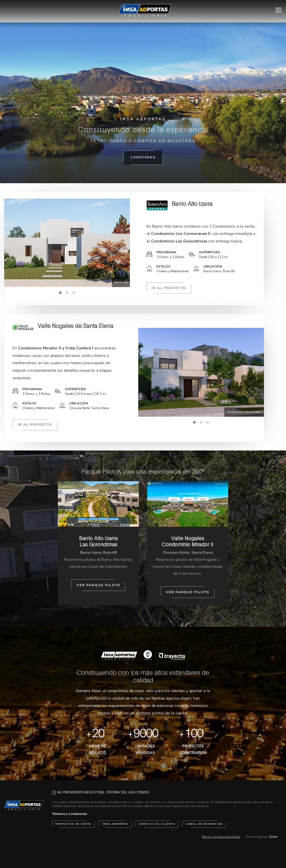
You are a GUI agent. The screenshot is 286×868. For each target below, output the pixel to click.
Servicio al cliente (157, 824)
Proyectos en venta (73, 824)
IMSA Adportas (115, 824)
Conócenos (143, 157)
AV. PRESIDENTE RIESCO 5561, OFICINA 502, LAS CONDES (103, 792)
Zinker (273, 837)
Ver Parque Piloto (98, 585)
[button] (60, 293)
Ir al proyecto (169, 288)
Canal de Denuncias (204, 824)
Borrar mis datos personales (221, 837)
